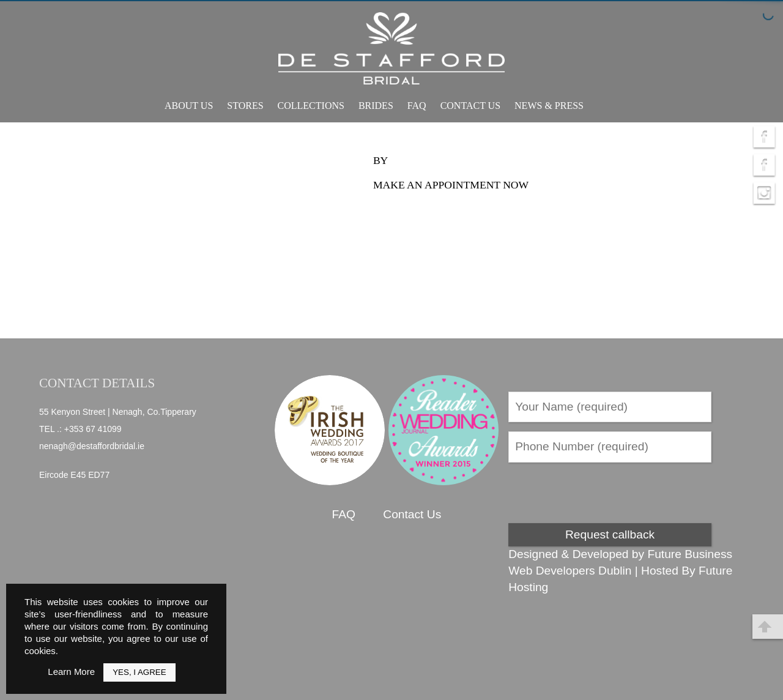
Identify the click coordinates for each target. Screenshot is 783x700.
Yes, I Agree (139, 672)
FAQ (417, 106)
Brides (376, 106)
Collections (311, 106)
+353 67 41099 (93, 429)
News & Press (549, 106)
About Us (189, 106)
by (380, 160)
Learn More (71, 672)
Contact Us (470, 106)
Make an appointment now (451, 185)
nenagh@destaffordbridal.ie (92, 446)
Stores (245, 106)
